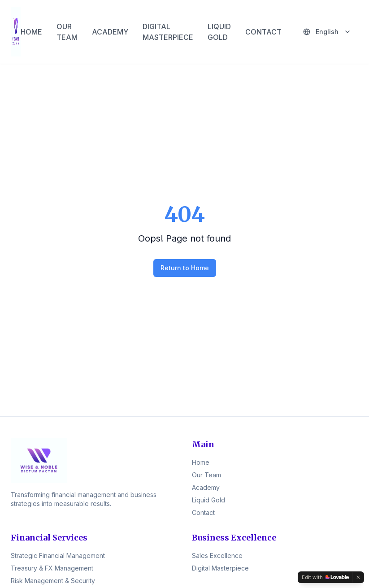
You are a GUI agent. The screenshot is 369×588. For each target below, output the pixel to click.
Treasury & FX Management (52, 568)
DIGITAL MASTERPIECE (168, 32)
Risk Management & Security (53, 581)
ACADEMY (110, 32)
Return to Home (185, 268)
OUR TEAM (67, 32)
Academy (206, 487)
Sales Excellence (217, 556)
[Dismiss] (358, 577)
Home (201, 462)
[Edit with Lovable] (325, 577)
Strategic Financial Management (58, 556)
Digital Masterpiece (220, 568)
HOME (31, 32)
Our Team (206, 475)
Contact (203, 512)
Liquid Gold (208, 500)
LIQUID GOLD (219, 32)
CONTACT (263, 32)
